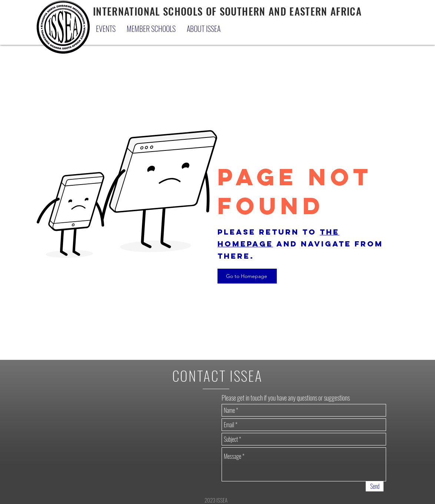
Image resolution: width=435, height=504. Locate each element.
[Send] (375, 486)
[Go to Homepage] (247, 276)
